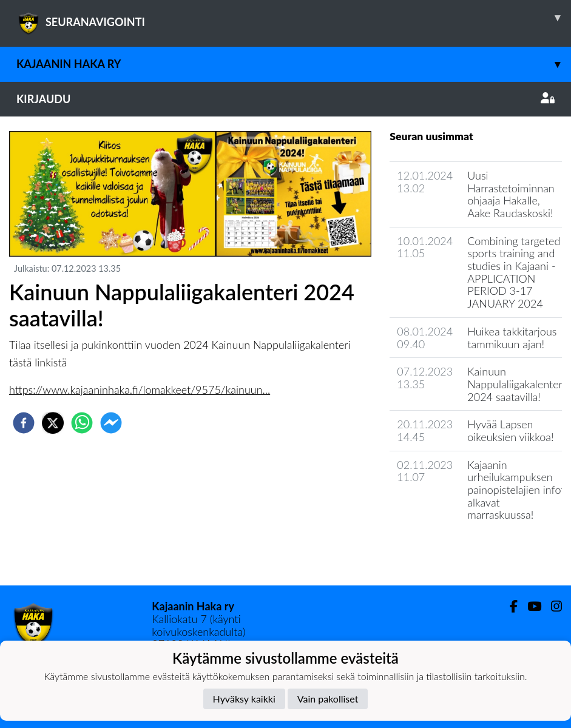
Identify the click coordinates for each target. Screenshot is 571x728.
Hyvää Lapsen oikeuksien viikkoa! (510, 430)
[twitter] (53, 423)
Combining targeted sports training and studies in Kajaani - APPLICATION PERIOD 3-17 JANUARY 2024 (514, 272)
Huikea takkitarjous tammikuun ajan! (512, 338)
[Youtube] (529, 606)
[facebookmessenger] (111, 423)
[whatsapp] (82, 423)
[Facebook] (509, 606)
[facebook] (24, 423)
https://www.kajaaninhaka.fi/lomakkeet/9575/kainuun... (140, 389)
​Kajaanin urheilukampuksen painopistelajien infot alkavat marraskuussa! (516, 490)
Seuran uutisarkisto (443, 549)
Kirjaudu (285, 99)
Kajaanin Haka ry (294, 64)
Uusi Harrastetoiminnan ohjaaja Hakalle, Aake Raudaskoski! (511, 194)
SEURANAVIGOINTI (294, 18)
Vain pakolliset (328, 699)
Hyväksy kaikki (244, 699)
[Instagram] (552, 606)
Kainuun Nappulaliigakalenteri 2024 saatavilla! (516, 384)
